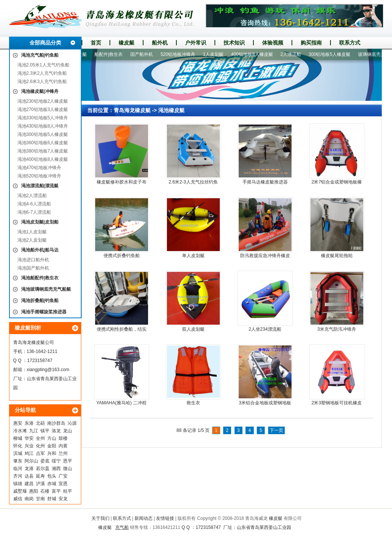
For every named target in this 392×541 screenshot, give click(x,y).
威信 (18, 499)
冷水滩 (20, 431)
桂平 (68, 491)
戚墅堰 (20, 491)
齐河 (18, 476)
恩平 (68, 461)
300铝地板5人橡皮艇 (333, 54)
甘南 (40, 499)
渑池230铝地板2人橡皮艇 (43, 101)
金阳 (52, 446)
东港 (29, 423)
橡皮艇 (127, 43)
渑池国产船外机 (33, 268)
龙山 (68, 431)
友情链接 (165, 518)
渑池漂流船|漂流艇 (40, 186)
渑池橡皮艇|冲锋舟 (40, 91)
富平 (56, 491)
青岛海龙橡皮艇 (132, 110)
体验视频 (273, 43)
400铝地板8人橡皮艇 (255, 54)
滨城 (18, 453)
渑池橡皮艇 (171, 110)
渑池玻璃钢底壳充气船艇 (46, 289)
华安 (29, 438)
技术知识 (234, 43)
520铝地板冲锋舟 (181, 54)
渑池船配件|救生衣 (40, 278)
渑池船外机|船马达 (40, 250)
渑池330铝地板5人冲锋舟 (43, 118)
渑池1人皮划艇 (32, 232)
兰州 (63, 453)
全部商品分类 (45, 43)
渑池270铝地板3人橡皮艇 (43, 109)
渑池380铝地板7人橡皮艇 (43, 151)
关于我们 (100, 518)
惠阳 (34, 491)
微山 (68, 469)
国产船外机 (145, 54)
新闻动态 (144, 518)
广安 (63, 476)
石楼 (45, 491)
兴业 (29, 446)
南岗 (29, 499)
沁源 (72, 423)
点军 (40, 453)
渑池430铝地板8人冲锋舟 (43, 126)
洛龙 (56, 431)
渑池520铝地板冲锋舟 (39, 176)
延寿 (40, 476)
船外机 (160, 43)
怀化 (18, 446)
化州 (40, 446)
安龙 (63, 499)
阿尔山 (31, 461)
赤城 (52, 484)
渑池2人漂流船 (32, 196)
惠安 (18, 423)
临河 (18, 469)
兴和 (52, 453)
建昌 (29, 484)
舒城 (52, 499)
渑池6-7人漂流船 (34, 212)
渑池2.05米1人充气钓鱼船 (43, 65)
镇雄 (18, 484)
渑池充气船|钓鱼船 (40, 55)
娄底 (45, 461)
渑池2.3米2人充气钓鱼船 (42, 73)
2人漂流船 (294, 54)
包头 (52, 476)
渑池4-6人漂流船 (34, 204)
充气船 (122, 527)
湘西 (56, 469)
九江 (34, 431)
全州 (40, 438)
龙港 (29, 469)
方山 (52, 438)
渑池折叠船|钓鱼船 (40, 301)
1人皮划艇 (217, 54)
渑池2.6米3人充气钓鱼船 (42, 82)
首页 (96, 43)
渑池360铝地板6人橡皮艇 (43, 143)
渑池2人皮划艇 (32, 240)
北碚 (40, 423)
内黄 (63, 446)
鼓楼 (63, 438)
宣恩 (63, 484)
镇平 (45, 431)
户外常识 (196, 43)
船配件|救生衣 (112, 54)
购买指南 (311, 43)
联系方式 (350, 43)
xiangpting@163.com (48, 370)
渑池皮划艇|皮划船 (40, 222)
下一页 (276, 430)
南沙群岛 (56, 423)
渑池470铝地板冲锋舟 (39, 168)
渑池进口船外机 (33, 260)
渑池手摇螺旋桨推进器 (44, 312)
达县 (29, 476)
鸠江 (29, 453)
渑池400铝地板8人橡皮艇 (43, 159)
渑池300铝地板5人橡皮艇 (43, 134)
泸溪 (40, 484)
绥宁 (56, 461)
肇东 (18, 461)
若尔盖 (43, 469)
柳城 (18, 438)
